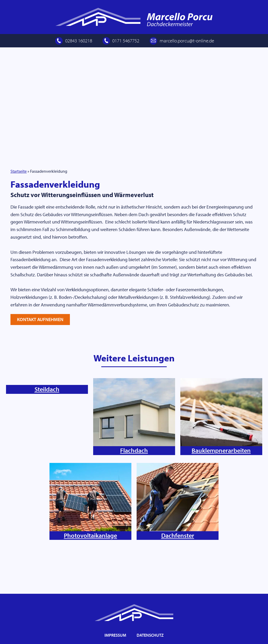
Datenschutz (150, 635)
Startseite (19, 198)
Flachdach (134, 478)
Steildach (47, 478)
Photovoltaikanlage (90, 563)
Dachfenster (178, 563)
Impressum (115, 635)
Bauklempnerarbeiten (221, 478)
